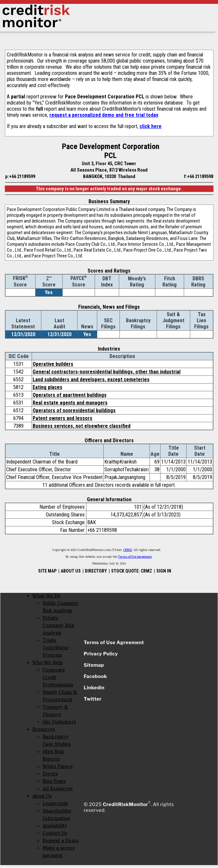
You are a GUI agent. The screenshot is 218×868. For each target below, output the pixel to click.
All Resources (58, 789)
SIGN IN (164, 571)
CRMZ (127, 550)
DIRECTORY (96, 571)
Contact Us (55, 834)
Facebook (95, 676)
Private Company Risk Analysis (58, 626)
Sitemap (94, 665)
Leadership (55, 804)
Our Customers (59, 723)
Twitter (93, 699)
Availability (55, 827)
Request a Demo (61, 841)
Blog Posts (54, 782)
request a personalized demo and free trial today (104, 115)
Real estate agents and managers (70, 403)
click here (151, 126)
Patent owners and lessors (62, 418)
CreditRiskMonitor (125, 804)
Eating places (47, 387)
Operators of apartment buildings (70, 395)
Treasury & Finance (55, 712)
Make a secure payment (59, 853)
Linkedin (94, 688)
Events (50, 775)
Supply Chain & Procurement (60, 697)
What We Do (46, 597)
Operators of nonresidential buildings (74, 410)
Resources (44, 730)
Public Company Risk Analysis (61, 608)
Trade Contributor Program (56, 649)
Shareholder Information (57, 815)
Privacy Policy (101, 654)
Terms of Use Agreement (135, 557)
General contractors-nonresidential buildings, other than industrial (107, 372)
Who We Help (47, 663)
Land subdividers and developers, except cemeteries (91, 379)
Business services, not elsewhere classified (82, 426)
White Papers (58, 767)
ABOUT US (71, 571)
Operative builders (53, 364)
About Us (42, 797)
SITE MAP (47, 571)
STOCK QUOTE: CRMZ (132, 571)
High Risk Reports (53, 756)
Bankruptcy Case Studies (57, 741)
